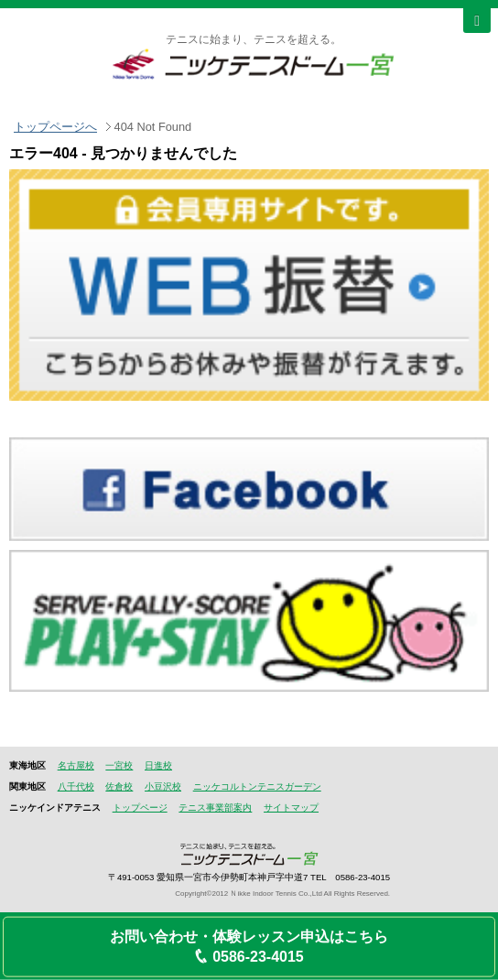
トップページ (140, 808)
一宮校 (119, 765)
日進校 (158, 765)
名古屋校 (76, 765)
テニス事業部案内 (215, 808)
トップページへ (55, 127)
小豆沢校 (163, 786)
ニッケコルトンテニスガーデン (257, 786)
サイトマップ (291, 808)
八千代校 (76, 786)
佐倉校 (119, 786)
